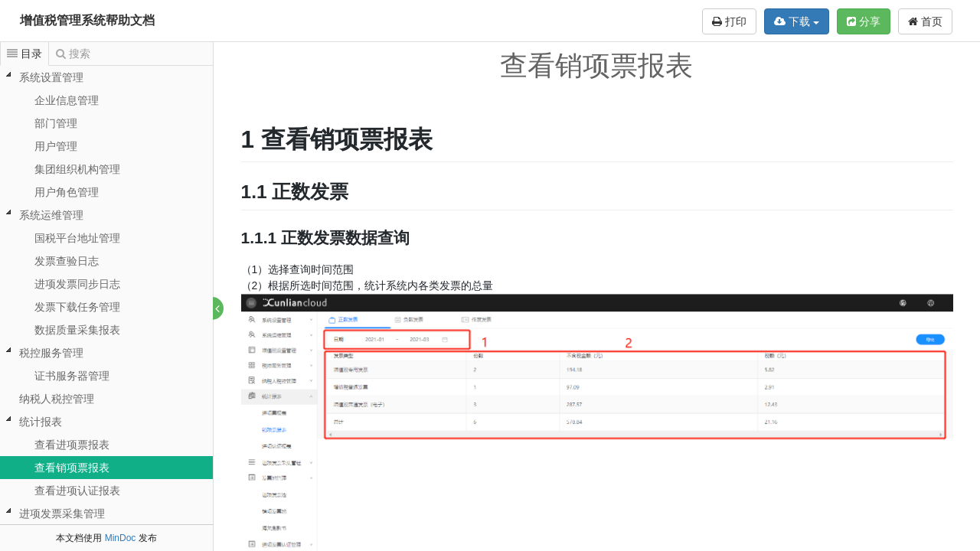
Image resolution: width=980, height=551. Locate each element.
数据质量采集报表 (77, 330)
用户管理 (56, 146)
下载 (797, 21)
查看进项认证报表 (77, 491)
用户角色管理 (67, 192)
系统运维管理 (51, 215)
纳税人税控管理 (57, 399)
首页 (925, 21)
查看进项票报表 (72, 445)
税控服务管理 (51, 353)
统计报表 (41, 422)
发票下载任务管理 (77, 307)
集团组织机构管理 (77, 169)
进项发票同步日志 (77, 284)
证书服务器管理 (72, 376)
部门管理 (56, 123)
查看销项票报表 (72, 468)
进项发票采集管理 (62, 514)
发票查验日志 (67, 261)
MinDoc (121, 538)
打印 (729, 21)
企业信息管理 (67, 100)
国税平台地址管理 (77, 238)
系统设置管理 (51, 77)
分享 (864, 21)
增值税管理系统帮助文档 (87, 20)
